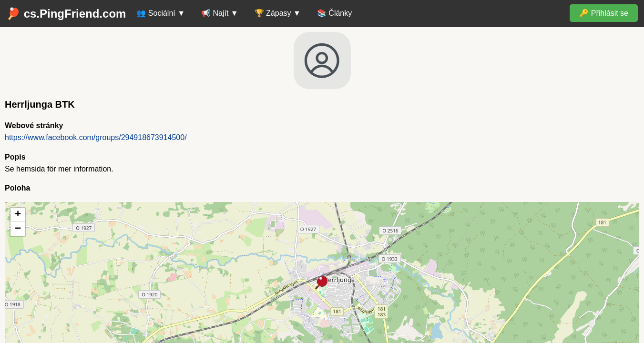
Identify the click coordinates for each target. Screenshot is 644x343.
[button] (322, 283)
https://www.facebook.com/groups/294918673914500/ (96, 137)
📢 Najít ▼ (220, 13)
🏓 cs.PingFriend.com (66, 14)
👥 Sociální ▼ (161, 13)
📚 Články (334, 13)
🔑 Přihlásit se (604, 13)
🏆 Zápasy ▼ (278, 13)
